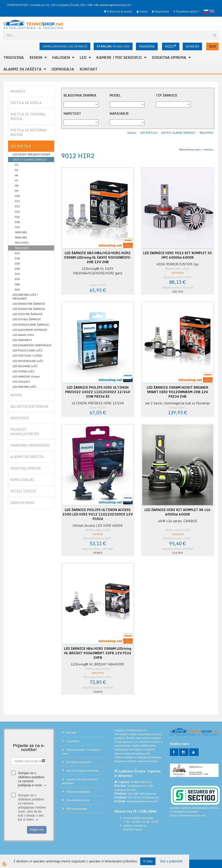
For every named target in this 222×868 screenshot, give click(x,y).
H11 (17, 201)
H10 (17, 196)
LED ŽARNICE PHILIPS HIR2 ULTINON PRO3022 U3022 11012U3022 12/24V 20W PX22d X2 (98, 392)
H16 (17, 217)
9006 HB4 (21, 237)
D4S (17, 290)
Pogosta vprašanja (78, 792)
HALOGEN (61, 57)
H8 (17, 186)
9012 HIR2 (22, 248)
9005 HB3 (21, 232)
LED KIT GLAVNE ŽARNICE (30, 160)
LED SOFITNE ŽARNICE (28, 314)
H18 (17, 222)
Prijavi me (37, 830)
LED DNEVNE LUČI (24, 387)
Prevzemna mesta (78, 800)
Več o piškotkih (171, 861)
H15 (17, 212)
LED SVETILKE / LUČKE (27, 356)
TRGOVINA (14, 57)
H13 (17, 206)
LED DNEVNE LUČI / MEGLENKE (25, 297)
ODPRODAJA (63, 69)
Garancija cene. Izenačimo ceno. (81, 751)
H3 (17, 170)
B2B (212, 46)
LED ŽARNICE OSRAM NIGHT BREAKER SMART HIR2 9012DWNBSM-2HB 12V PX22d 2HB (178, 392)
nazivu (209, 149)
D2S (17, 263)
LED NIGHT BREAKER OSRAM (31, 154)
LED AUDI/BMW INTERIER (30, 330)
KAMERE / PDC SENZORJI (119, 57)
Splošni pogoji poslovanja (82, 770)
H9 (17, 191)
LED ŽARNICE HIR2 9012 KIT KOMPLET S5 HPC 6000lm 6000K (178, 255)
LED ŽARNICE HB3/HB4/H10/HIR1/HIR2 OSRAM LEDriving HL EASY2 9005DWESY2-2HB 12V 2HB (98, 258)
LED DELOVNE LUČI (25, 366)
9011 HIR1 (22, 243)
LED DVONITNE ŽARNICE (29, 309)
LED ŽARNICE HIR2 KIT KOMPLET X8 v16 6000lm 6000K (178, 512)
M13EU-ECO (113, 46)
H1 (17, 165)
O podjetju (73, 741)
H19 (17, 227)
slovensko (206, 11)
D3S (17, 274)
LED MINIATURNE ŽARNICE (31, 325)
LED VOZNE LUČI (24, 371)
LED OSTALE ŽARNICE (27, 319)
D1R (17, 258)
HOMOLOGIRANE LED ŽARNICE (65, 46)
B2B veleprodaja (77, 809)
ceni (198, 149)
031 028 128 (136, 794)
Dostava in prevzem (79, 762)
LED (83, 57)
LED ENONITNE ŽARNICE (29, 304)
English (212, 11)
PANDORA (147, 46)
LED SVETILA (149, 133)
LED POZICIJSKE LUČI (28, 350)
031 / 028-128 (89, 5)
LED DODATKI (21, 382)
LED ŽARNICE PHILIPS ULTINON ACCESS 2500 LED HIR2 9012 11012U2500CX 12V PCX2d (98, 514)
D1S (17, 253)
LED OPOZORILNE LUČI (28, 361)
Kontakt (89, 69)
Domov (132, 133)
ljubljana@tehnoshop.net (115, 5)
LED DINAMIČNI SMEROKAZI (32, 345)
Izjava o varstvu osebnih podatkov (80, 781)
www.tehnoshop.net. (138, 753)
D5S (17, 279)
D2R (17, 269)
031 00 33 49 (136, 797)
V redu (148, 861)
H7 (17, 180)
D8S (17, 284)
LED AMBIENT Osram (26, 376)
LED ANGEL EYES (23, 335)
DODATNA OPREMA (169, 57)
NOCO (171, 46)
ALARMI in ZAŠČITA (22, 69)
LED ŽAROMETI (22, 340)
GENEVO (192, 46)
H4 (17, 175)
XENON (36, 57)
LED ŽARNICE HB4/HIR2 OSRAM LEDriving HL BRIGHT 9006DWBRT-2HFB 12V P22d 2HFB (98, 653)
